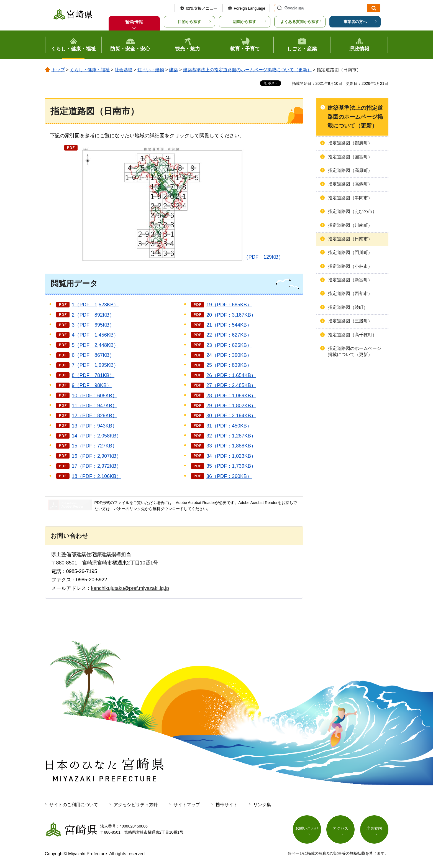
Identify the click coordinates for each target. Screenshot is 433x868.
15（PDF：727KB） (94, 446)
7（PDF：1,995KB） (95, 365)
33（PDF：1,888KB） (231, 446)
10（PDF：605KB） (94, 396)
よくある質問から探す (300, 22)
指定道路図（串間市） (350, 198)
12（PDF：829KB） (94, 416)
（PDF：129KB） (182, 203)
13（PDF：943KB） (94, 426)
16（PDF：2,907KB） (97, 456)
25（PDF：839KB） (229, 365)
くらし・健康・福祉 (90, 70)
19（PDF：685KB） (229, 305)
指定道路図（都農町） (350, 143)
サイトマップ (187, 805)
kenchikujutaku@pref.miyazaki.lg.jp (130, 588)
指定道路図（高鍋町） (350, 184)
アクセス (340, 828)
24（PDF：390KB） (229, 355)
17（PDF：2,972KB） (97, 466)
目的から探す (189, 22)
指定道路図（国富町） (350, 157)
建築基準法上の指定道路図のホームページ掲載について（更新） (247, 70)
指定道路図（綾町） (348, 307)
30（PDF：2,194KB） (231, 416)
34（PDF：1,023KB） (231, 456)
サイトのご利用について (74, 805)
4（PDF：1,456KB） (95, 335)
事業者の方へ (355, 22)
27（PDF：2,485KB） (231, 385)
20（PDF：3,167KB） (231, 315)
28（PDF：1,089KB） (231, 396)
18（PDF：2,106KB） (97, 476)
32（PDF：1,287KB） (231, 436)
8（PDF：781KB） (93, 375)
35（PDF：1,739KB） (231, 466)
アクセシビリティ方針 (136, 805)
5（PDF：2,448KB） (95, 345)
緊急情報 (134, 22)
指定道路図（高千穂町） (352, 335)
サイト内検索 (279, 8)
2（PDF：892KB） (93, 315)
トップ (58, 70)
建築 (173, 70)
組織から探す (245, 22)
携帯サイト (227, 805)
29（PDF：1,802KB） (231, 406)
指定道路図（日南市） (350, 239)
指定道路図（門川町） (350, 252)
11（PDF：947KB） (94, 406)
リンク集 (262, 805)
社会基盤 (124, 70)
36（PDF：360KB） (229, 476)
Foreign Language (250, 8)
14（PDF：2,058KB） (97, 436)
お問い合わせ (307, 828)
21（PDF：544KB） (229, 325)
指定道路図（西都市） (350, 293)
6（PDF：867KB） (93, 355)
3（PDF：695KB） (93, 325)
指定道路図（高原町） (350, 170)
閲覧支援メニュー (202, 8)
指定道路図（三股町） (350, 321)
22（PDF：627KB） (229, 335)
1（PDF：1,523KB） (95, 305)
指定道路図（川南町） (350, 225)
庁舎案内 (374, 828)
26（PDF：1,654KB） (231, 375)
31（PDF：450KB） (229, 426)
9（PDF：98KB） (92, 385)
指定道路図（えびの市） (352, 211)
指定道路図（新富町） (350, 280)
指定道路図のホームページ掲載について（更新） (355, 351)
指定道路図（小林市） (350, 266)
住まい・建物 (151, 70)
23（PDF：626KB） (229, 345)
